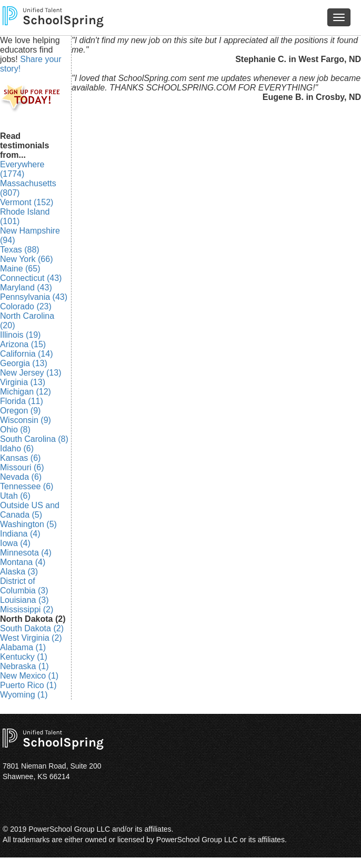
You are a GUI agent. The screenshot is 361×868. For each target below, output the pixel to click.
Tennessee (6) (27, 486)
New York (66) (27, 259)
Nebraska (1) (24, 666)
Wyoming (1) (24, 695)
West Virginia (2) (31, 638)
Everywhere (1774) (22, 169)
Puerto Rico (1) (28, 685)
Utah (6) (15, 496)
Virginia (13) (23, 382)
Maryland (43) (26, 287)
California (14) (26, 354)
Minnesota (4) (26, 553)
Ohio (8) (15, 430)
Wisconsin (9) (26, 420)
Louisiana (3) (24, 600)
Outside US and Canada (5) (30, 510)
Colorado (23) (26, 306)
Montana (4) (23, 562)
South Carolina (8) (34, 439)
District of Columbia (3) (24, 586)
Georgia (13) (24, 363)
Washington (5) (28, 524)
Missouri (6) (22, 467)
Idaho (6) (17, 448)
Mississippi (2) (27, 609)
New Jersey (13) (31, 373)
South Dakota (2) (32, 628)
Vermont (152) (27, 202)
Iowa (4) (15, 543)
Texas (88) (20, 250)
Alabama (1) (23, 647)
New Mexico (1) (29, 676)
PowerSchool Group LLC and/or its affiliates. (101, 829)
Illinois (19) (20, 335)
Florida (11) (22, 401)
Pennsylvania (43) (34, 297)
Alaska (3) (19, 572)
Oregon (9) (20, 411)
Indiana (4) (20, 534)
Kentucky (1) (24, 657)
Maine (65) (20, 269)
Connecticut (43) (31, 278)
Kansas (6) (20, 458)
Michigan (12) (26, 392)
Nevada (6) (21, 477)
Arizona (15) (23, 344)
